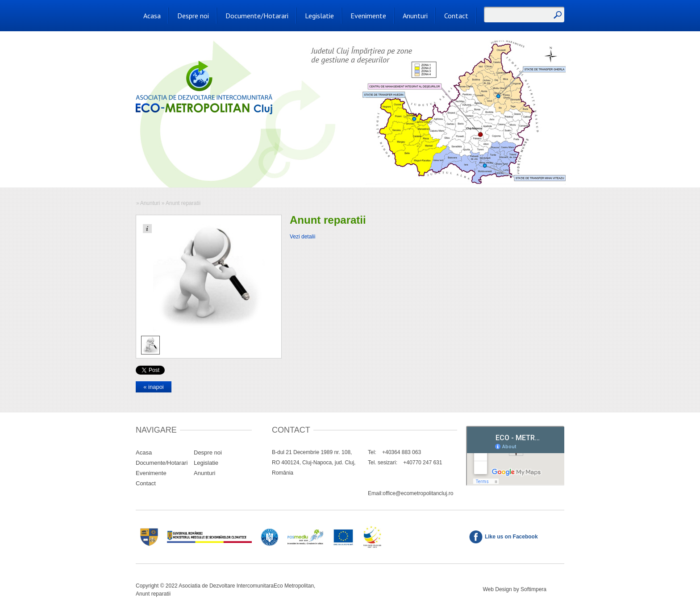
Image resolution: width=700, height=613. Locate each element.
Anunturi (415, 16)
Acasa (152, 16)
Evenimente (368, 16)
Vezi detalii (302, 237)
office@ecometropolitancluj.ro (418, 493)
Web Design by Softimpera (515, 589)
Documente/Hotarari (257, 16)
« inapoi (154, 387)
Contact (456, 16)
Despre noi (193, 16)
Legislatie (319, 16)
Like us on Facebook (511, 537)
